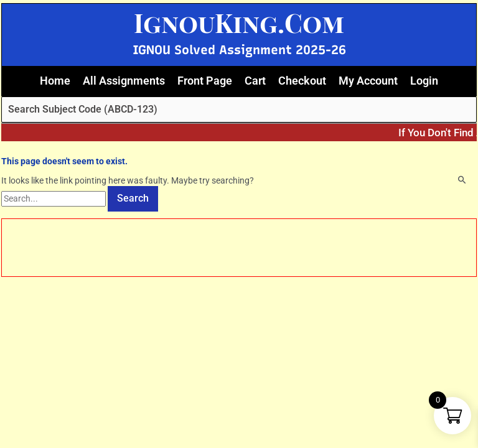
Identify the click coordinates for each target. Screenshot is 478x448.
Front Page (205, 81)
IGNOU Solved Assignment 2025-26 (239, 50)
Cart (255, 81)
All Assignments (124, 81)
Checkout (302, 81)
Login (424, 81)
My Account (368, 81)
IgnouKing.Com (239, 22)
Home (55, 81)
